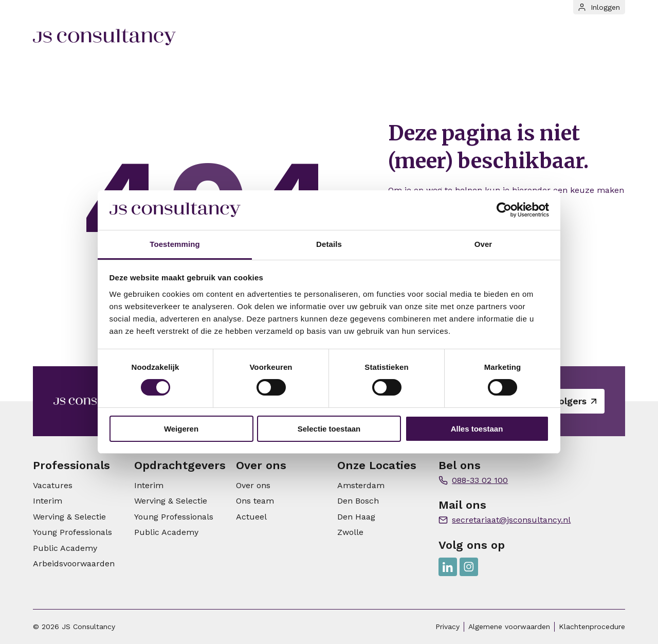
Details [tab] (329, 244)
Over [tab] (483, 244)
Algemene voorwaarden (509, 627)
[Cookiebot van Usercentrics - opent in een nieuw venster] (504, 210)
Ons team (255, 501)
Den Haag (356, 517)
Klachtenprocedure (592, 627)
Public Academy (65, 548)
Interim (48, 501)
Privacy (447, 627)
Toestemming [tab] (175, 244)
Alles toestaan (477, 429)
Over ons (253, 485)
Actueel (251, 517)
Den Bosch (358, 501)
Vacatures (53, 485)
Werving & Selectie (69, 517)
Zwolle (350, 532)
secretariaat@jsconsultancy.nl (511, 520)
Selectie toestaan (329, 429)
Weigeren (181, 429)
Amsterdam (361, 485)
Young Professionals (72, 532)
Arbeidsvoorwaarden (74, 563)
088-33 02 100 (480, 480)
